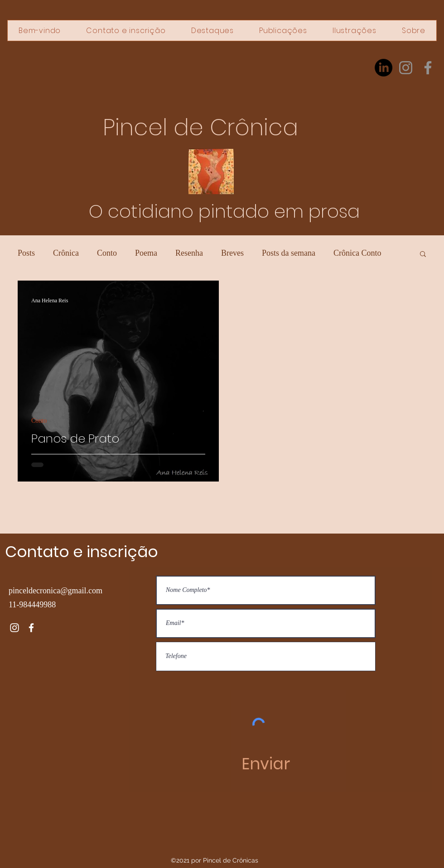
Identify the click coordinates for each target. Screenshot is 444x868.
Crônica (66, 253)
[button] (423, 255)
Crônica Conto (357, 253)
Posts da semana (289, 253)
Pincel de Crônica (200, 128)
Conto (107, 253)
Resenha (189, 253)
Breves (232, 253)
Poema (146, 253)
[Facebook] (428, 68)
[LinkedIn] (384, 68)
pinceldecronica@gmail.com (55, 591)
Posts (26, 253)
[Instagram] (406, 68)
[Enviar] (266, 764)
